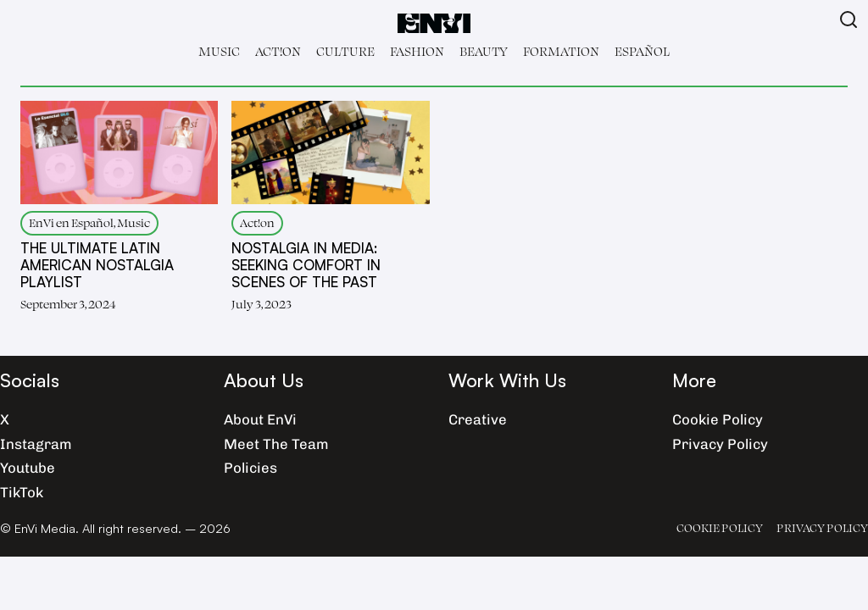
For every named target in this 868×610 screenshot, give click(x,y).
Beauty (484, 51)
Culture (345, 51)
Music (219, 51)
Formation (561, 51)
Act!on (278, 51)
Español (642, 51)
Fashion (417, 51)
